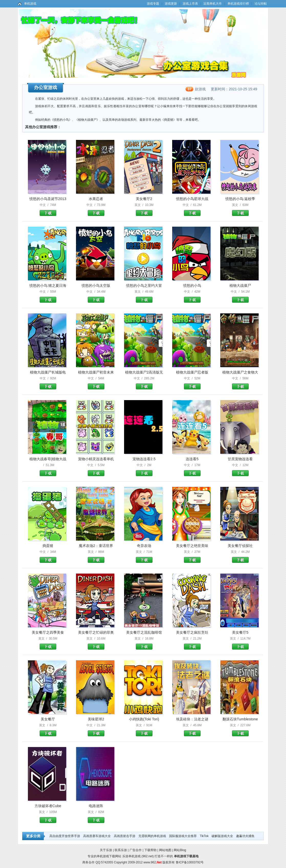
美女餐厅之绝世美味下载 (192, 560)
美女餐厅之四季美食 (48, 632)
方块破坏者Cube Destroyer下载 (48, 820)
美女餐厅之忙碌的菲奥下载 (96, 647)
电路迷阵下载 (96, 820)
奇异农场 (144, 546)
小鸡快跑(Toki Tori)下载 (144, 733)
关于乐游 (106, 850)
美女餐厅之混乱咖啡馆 (144, 632)
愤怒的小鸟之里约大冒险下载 (144, 300)
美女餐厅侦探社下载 (240, 560)
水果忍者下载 (96, 213)
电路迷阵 (96, 806)
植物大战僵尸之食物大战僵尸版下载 (240, 386)
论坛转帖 (261, 4)
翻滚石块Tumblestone (240, 719)
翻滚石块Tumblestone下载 (240, 733)
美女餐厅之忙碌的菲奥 (96, 632)
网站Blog (180, 850)
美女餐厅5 (240, 632)
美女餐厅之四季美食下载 (48, 647)
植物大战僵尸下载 (240, 300)
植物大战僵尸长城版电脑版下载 (48, 386)
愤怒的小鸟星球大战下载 (192, 213)
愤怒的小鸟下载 (192, 300)
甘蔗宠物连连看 (240, 459)
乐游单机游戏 (131, 856)
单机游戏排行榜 (238, 4)
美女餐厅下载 (48, 733)
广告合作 (136, 850)
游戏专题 (153, 4)
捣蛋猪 (48, 546)
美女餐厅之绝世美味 (192, 546)
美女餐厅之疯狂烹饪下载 (192, 647)
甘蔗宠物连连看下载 (240, 473)
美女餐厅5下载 (240, 647)
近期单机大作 (213, 4)
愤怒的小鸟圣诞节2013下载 (48, 213)
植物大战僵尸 (240, 285)
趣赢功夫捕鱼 (245, 836)
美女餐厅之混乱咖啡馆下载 (144, 647)
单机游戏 (30, 4)
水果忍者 (96, 199)
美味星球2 (96, 719)
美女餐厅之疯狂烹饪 (192, 632)
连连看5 (192, 459)
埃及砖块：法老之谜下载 (192, 733)
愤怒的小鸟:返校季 (240, 199)
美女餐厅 (48, 719)
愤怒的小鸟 (192, 285)
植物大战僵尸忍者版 (192, 372)
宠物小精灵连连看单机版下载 (96, 473)
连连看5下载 (192, 473)
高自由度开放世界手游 (65, 836)
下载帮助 (150, 850)
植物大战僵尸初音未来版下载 (96, 386)
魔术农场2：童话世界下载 (96, 560)
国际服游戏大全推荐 (183, 836)
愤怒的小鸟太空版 (96, 285)
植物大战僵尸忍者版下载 (192, 386)
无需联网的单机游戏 (152, 836)
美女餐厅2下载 (144, 213)
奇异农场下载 (144, 560)
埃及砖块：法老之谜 (192, 719)
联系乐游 (121, 850)
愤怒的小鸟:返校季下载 (240, 213)
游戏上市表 (190, 4)
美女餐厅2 (144, 199)
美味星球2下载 (96, 733)
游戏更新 (171, 4)
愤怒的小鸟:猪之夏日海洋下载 (48, 300)
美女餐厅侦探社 (240, 546)
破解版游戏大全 (222, 836)
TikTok (204, 836)
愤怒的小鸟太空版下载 (96, 300)
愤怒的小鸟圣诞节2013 (48, 199)
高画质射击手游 (125, 836)
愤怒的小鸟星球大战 (192, 199)
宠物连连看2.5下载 (144, 473)
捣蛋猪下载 (48, 560)
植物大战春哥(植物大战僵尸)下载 (48, 473)
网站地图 (165, 850)
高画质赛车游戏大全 (97, 836)
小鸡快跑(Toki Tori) (144, 719)
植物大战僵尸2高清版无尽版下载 (144, 386)
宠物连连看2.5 (144, 459)
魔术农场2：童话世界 (96, 546)
